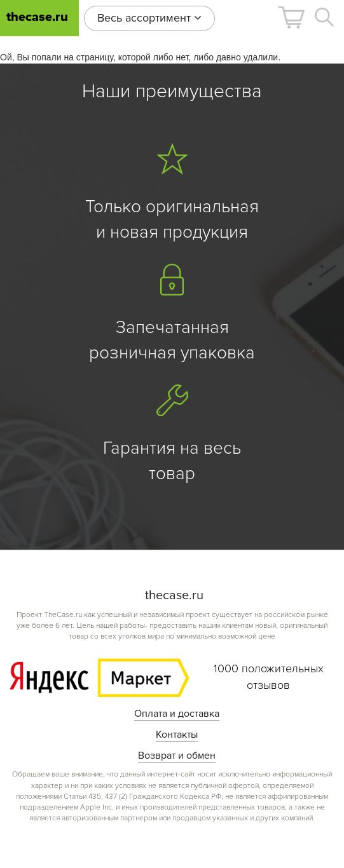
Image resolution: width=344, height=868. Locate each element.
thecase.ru (37, 17)
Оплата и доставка (177, 714)
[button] (291, 17)
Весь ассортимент (149, 18)
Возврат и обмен (177, 756)
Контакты (177, 735)
